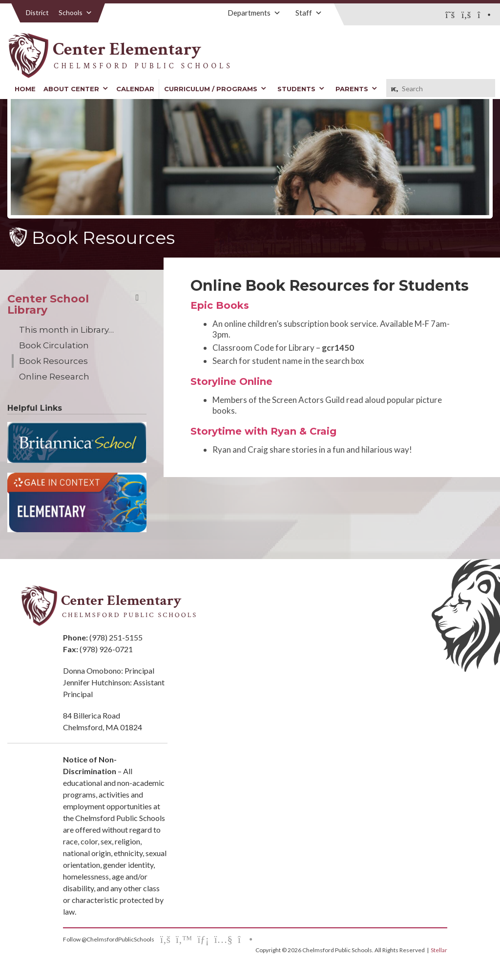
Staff (309, 13)
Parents (356, 89)
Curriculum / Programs (215, 89)
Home (25, 89)
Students (301, 89)
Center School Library (48, 304)
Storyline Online (231, 381)
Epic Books (220, 305)
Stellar (439, 950)
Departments (254, 13)
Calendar (135, 89)
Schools (75, 12)
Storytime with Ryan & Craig (263, 431)
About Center (76, 89)
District (37, 12)
